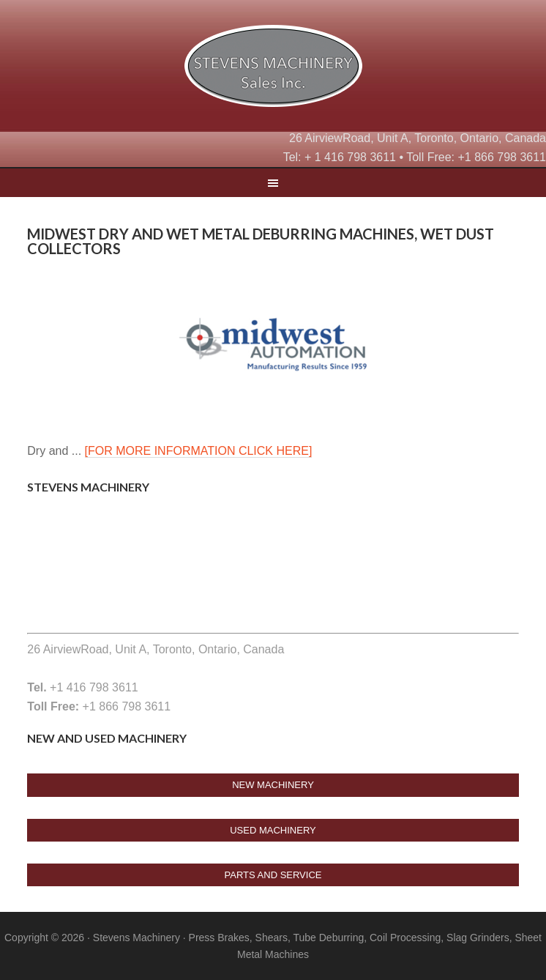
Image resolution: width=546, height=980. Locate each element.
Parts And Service (273, 875)
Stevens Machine (273, 70)
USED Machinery (273, 830)
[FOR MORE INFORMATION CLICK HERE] (199, 451)
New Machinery (273, 785)
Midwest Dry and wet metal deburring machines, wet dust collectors (261, 241)
